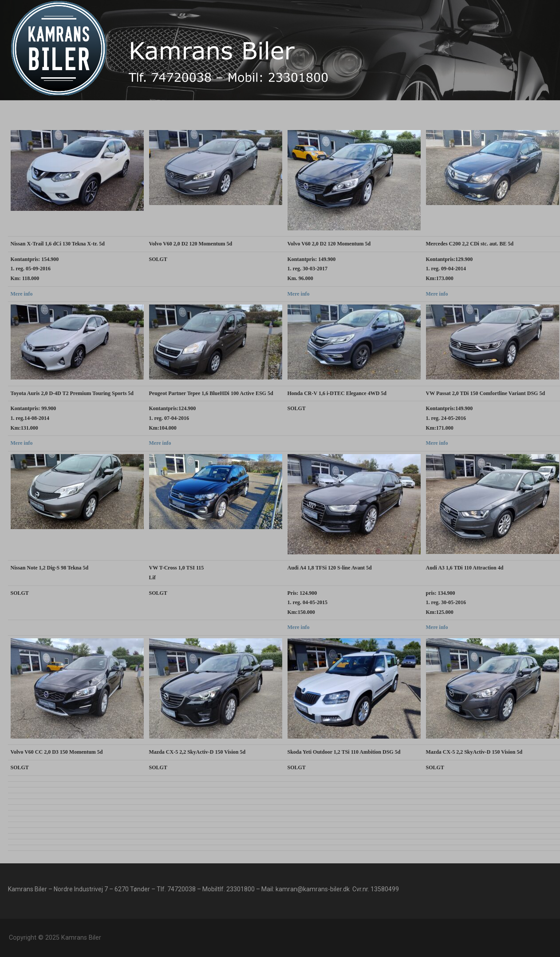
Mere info (22, 294)
